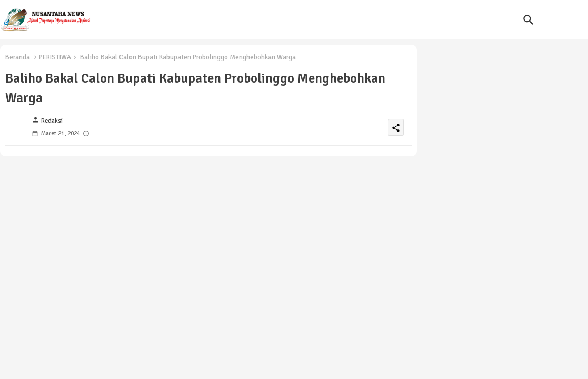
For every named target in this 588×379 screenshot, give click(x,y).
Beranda (18, 57)
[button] (529, 20)
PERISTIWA (55, 57)
